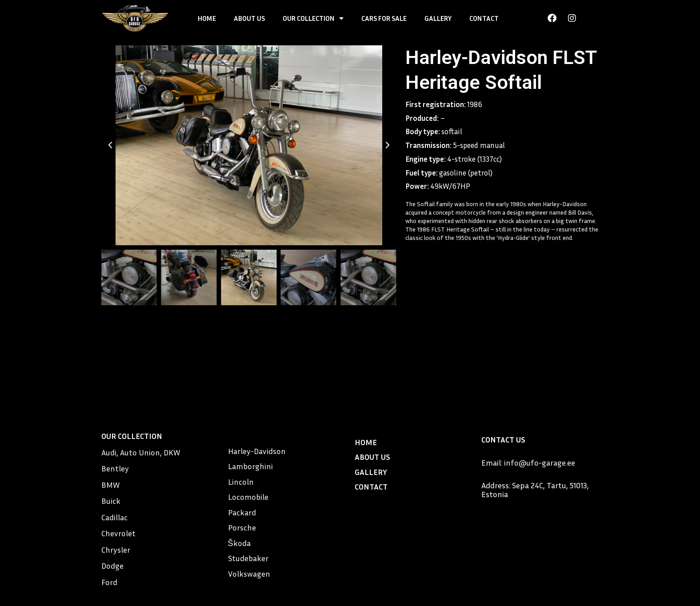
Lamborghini (250, 466)
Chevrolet (118, 533)
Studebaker (248, 558)
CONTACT (484, 18)
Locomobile (248, 497)
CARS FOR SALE (384, 18)
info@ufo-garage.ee (540, 462)
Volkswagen (249, 574)
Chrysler (116, 550)
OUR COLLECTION (313, 18)
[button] (110, 145)
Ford (109, 582)
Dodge (112, 566)
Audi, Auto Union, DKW (141, 452)
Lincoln (241, 482)
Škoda (239, 543)
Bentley (115, 468)
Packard (242, 512)
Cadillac (114, 517)
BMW (110, 485)
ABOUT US (249, 18)
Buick (111, 501)
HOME (207, 18)
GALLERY (438, 18)
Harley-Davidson (257, 451)
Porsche (242, 527)
